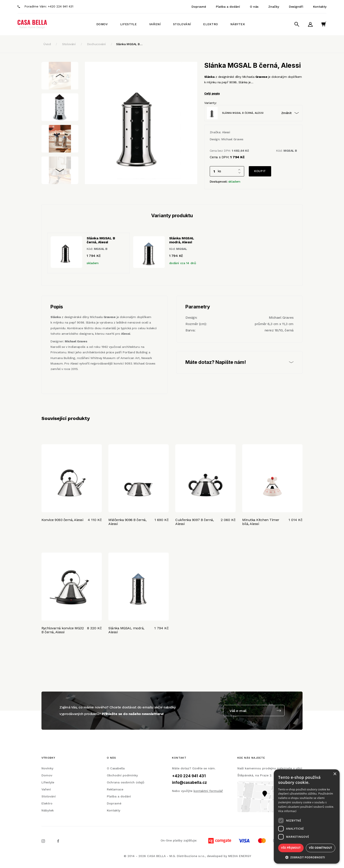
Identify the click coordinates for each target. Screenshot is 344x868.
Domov (102, 24)
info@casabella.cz (189, 783)
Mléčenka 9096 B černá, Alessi (127, 522)
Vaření (155, 24)
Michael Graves (232, 139)
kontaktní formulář (208, 791)
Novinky (47, 768)
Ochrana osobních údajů (126, 782)
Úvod (47, 44)
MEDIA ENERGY (240, 856)
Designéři (296, 7)
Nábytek (238, 24)
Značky (274, 7)
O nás (254, 7)
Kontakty (320, 7)
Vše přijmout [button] (291, 848)
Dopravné (199, 7)
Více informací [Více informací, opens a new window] (287, 811)
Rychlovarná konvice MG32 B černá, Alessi (63, 630)
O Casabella (116, 768)
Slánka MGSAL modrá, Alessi (126, 630)
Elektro (211, 24)
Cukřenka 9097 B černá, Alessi (194, 522)
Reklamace (115, 789)
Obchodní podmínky (122, 775)
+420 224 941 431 (61, 6)
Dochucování (96, 44)
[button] (307, 857)
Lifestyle (129, 24)
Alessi (226, 132)
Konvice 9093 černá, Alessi (62, 520)
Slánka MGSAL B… (129, 44)
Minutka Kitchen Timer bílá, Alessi (261, 522)
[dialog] (307, 816)
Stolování (182, 24)
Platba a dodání (228, 7)
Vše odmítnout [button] (320, 848)
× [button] (335, 774)
